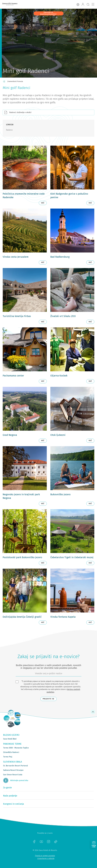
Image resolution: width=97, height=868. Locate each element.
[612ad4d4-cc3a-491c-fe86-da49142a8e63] (49, 674)
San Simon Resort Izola (13, 775)
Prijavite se (48, 699)
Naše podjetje (10, 796)
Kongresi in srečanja (14, 804)
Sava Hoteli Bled (10, 739)
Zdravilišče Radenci (11, 752)
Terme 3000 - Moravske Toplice (16, 748)
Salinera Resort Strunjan (13, 770)
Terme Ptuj (8, 757)
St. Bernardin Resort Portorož (15, 766)
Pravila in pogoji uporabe (45, 856)
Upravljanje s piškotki (46, 858)
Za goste (7, 788)
